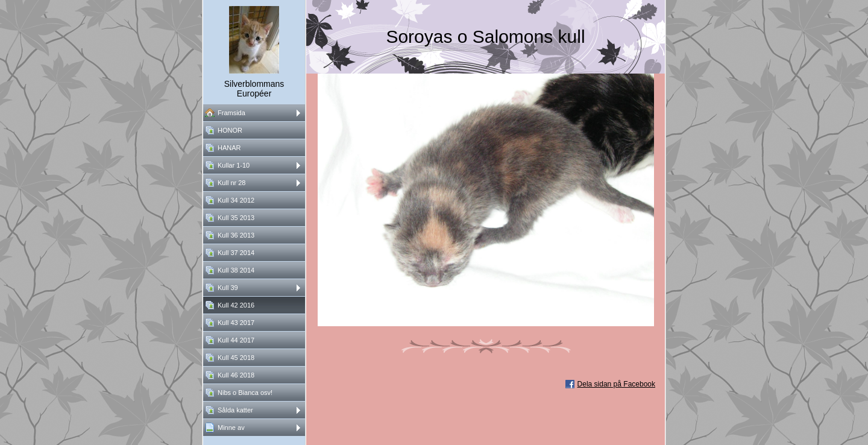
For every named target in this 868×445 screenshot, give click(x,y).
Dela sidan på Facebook (616, 384)
